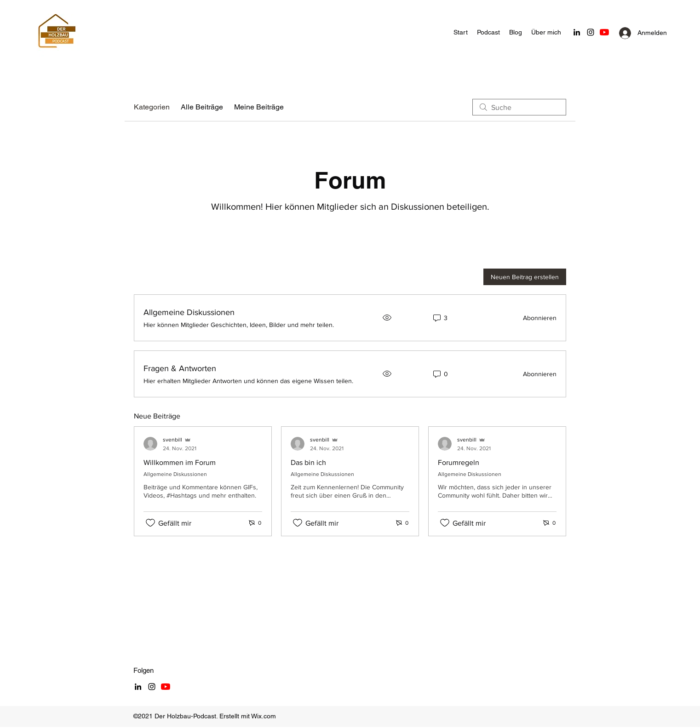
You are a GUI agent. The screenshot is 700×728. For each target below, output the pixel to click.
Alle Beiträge (202, 107)
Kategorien (152, 107)
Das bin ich (308, 462)
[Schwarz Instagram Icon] (591, 32)
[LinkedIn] (577, 32)
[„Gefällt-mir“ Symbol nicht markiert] (150, 523)
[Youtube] (604, 32)
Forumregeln (459, 462)
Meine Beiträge (259, 107)
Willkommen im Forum (180, 462)
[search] (519, 107)
